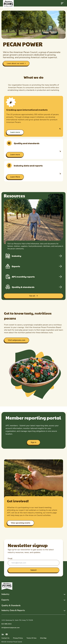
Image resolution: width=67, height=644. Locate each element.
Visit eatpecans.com (17, 340)
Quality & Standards (11, 605)
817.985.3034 (6, 624)
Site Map (43, 638)
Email (10, 559)
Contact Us (5, 638)
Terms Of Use (31, 638)
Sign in (33, 442)
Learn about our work (15, 63)
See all (32, 296)
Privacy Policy (18, 638)
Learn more (15, 132)
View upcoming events (21, 523)
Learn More (15, 177)
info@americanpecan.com (11, 628)
